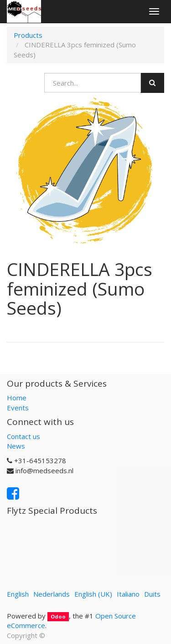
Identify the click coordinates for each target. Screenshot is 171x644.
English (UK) (93, 594)
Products (28, 35)
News (16, 446)
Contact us (23, 436)
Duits (152, 594)
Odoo (58, 616)
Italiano (128, 594)
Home (17, 398)
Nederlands (52, 594)
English (18, 594)
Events (18, 408)
